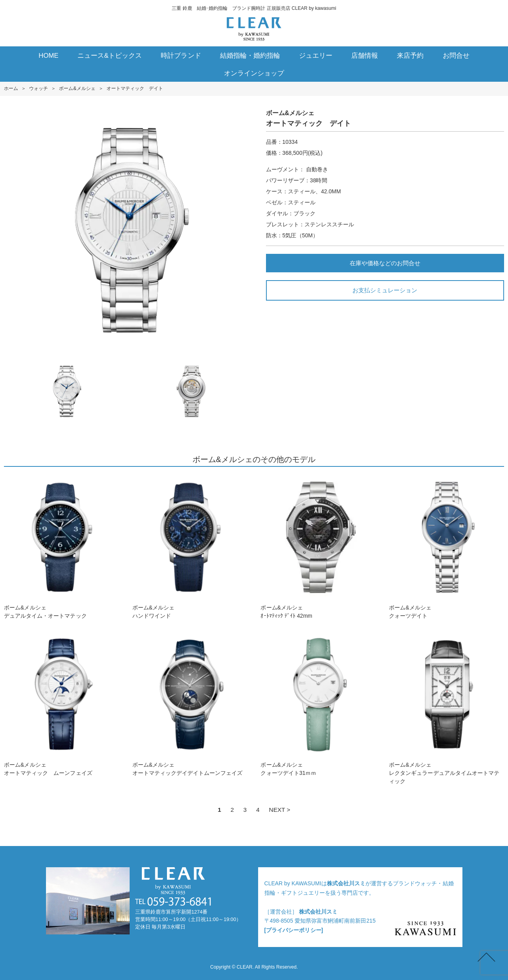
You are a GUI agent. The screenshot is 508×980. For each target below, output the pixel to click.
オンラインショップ (254, 73)
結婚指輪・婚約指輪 (250, 56)
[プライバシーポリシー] (294, 930)
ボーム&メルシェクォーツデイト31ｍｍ (318, 704)
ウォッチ (39, 88)
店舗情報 (365, 56)
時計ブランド (181, 56)
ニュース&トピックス (110, 56)
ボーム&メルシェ (77, 88)
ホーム (11, 88)
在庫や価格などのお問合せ (385, 263)
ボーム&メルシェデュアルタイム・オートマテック (61, 547)
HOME (49, 56)
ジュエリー (316, 56)
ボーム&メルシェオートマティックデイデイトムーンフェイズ (190, 704)
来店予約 (410, 56)
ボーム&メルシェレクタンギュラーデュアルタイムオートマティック (447, 708)
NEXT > (280, 810)
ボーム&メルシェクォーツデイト (447, 547)
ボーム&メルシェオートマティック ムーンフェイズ (61, 704)
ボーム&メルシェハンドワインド (190, 547)
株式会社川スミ (346, 883)
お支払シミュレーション (385, 290)
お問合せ (456, 56)
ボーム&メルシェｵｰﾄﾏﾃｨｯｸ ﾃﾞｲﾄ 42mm (318, 547)
